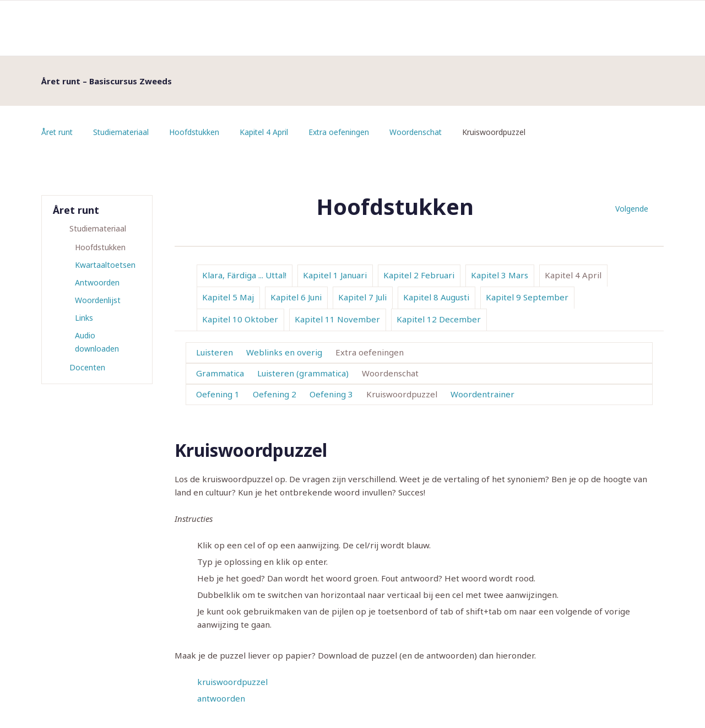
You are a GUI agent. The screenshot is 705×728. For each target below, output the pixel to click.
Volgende (632, 209)
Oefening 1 (218, 394)
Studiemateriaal (123, 132)
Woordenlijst (98, 300)
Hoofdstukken (197, 132)
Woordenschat (420, 132)
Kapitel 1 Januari (335, 275)
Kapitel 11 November (337, 319)
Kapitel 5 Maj (228, 297)
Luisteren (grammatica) (303, 373)
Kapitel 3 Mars (500, 275)
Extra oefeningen (342, 132)
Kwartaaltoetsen (105, 265)
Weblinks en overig (284, 352)
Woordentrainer (482, 394)
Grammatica (220, 373)
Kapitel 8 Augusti (436, 297)
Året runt (58, 132)
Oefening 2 (275, 394)
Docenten (87, 367)
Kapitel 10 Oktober (240, 319)
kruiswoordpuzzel (232, 682)
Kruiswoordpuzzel (402, 394)
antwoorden (221, 698)
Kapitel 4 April (267, 132)
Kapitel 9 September (527, 297)
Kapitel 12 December (439, 319)
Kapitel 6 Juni (296, 297)
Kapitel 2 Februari (419, 275)
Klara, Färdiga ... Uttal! (244, 275)
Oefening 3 (331, 394)
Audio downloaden (97, 342)
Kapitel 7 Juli (362, 297)
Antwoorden (97, 282)
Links (84, 318)
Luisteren (215, 352)
